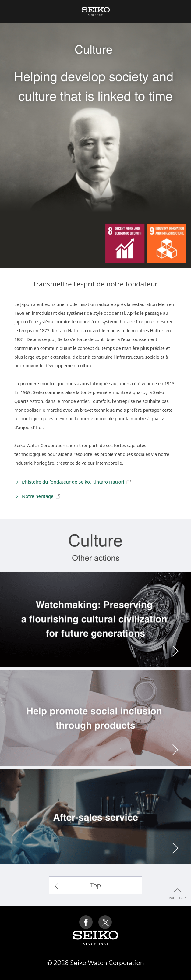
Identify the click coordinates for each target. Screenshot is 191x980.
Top (95, 885)
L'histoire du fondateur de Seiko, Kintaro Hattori (77, 482)
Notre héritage (41, 496)
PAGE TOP (177, 930)
